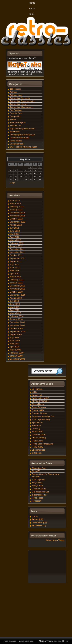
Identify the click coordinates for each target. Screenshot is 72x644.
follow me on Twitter (55, 540)
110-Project (15, 89)
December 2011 (17, 249)
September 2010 (18, 295)
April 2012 (15, 237)
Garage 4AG (38, 410)
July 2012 (14, 228)
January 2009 (16, 356)
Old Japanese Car (40, 492)
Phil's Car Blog (39, 438)
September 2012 (18, 222)
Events (13, 119)
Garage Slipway (39, 413)
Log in (35, 516)
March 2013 (15, 203)
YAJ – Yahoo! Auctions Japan (24, 147)
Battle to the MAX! (40, 398)
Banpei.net (37, 395)
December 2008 (17, 359)
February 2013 (17, 207)
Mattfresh (36, 425)
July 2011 (14, 264)
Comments (39, 522)
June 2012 (15, 231)
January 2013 (16, 210)
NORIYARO (37, 432)
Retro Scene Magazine (43, 444)
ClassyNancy (38, 404)
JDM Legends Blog (41, 419)
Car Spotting (16, 110)
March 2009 (15, 350)
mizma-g (36, 429)
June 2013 (15, 200)
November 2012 (17, 216)
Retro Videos (16, 141)
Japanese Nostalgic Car (43, 416)
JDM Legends (38, 480)
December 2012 (17, 213)
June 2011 (15, 267)
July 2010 (14, 301)
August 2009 (16, 334)
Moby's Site (37, 486)
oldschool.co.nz (39, 495)
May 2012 (14, 234)
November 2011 (17, 252)
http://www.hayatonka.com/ (22, 128)
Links (32, 14)
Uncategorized (17, 144)
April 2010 (15, 310)
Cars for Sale (16, 113)
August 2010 (16, 298)
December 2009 (17, 322)
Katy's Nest (37, 483)
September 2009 (18, 331)
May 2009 (14, 344)
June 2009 (15, 341)
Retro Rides (37, 498)
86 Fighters (37, 389)
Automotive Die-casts (20, 98)
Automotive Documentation (22, 101)
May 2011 (14, 271)
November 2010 (17, 289)
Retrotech (36, 501)
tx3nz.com (37, 453)
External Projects (18, 122)
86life (34, 392)
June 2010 (15, 304)
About (32, 9)
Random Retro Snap (19, 138)
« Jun (12, 183)
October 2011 (16, 255)
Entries (38, 519)
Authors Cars (16, 95)
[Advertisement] (47, 567)
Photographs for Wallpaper (22, 135)
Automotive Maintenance (21, 107)
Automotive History (19, 104)
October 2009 (16, 328)
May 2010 (14, 307)
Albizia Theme (46, 641)
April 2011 (15, 274)
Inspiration (15, 132)
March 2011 (15, 277)
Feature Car (15, 125)
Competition (15, 116)
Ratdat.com (37, 441)
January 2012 (16, 246)
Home (32, 3)
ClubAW (36, 471)
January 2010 (16, 319)
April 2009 (15, 347)
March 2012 (15, 240)
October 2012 (16, 219)
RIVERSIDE (38, 447)
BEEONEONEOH (40, 401)
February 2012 (17, 243)
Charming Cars (39, 468)
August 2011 (16, 261)
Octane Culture (39, 435)
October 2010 (16, 292)
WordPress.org (39, 525)
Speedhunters (38, 450)
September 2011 (18, 258)
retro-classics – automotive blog (19, 641)
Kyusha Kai (37, 422)
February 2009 (17, 353)
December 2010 (17, 286)
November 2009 (17, 325)
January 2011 (16, 283)
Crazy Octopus (39, 407)
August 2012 (16, 225)
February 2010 (17, 316)
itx (67, 641)
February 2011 (17, 280)
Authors (13, 92)
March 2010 (15, 313)
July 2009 (14, 338)
